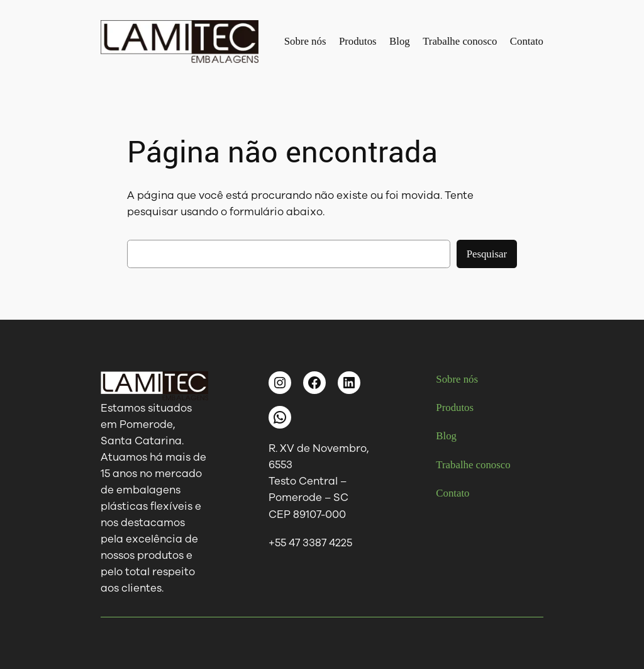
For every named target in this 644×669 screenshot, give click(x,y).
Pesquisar (487, 254)
